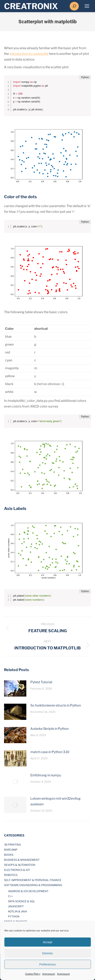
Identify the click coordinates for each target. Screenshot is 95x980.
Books (9, 855)
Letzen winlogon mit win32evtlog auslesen (56, 801)
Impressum (49, 974)
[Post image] (15, 688)
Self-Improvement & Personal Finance (33, 880)
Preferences (47, 964)
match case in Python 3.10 (50, 752)
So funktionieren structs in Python (56, 705)
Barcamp (11, 850)
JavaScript (16, 906)
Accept (48, 942)
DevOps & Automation (20, 865)
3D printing (13, 845)
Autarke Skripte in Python (50, 729)
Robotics (11, 875)
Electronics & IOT (17, 870)
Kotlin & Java (18, 911)
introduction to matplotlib (29, 54)
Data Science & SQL (22, 901)
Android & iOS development (28, 891)
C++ (10, 896)
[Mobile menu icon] (87, 6)
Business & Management (22, 860)
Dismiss (47, 953)
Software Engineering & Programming (33, 885)
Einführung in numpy (46, 775)
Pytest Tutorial (41, 682)
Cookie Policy (33, 974)
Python (14, 916)
